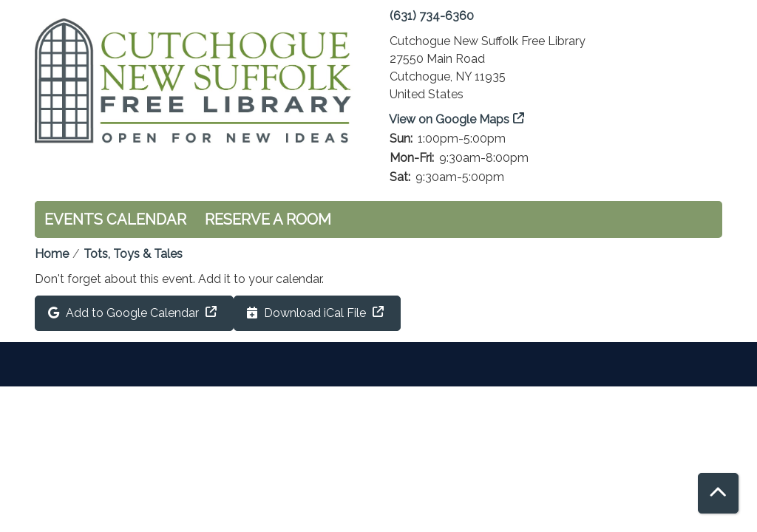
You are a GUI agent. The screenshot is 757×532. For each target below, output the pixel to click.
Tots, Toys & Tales (133, 254)
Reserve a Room (268, 219)
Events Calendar (115, 219)
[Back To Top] (718, 493)
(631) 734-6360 (432, 16)
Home (52, 254)
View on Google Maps (449, 119)
